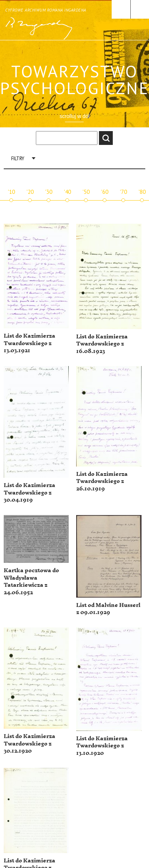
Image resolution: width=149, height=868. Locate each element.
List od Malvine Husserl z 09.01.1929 (108, 609)
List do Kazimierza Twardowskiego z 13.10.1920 (102, 746)
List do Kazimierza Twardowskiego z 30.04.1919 (30, 493)
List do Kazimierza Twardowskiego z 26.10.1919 (102, 481)
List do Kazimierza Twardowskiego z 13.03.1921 (30, 343)
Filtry (18, 159)
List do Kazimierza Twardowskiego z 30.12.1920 (30, 744)
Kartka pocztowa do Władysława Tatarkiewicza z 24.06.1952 (31, 582)
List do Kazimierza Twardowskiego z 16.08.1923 (102, 344)
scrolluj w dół (74, 116)
